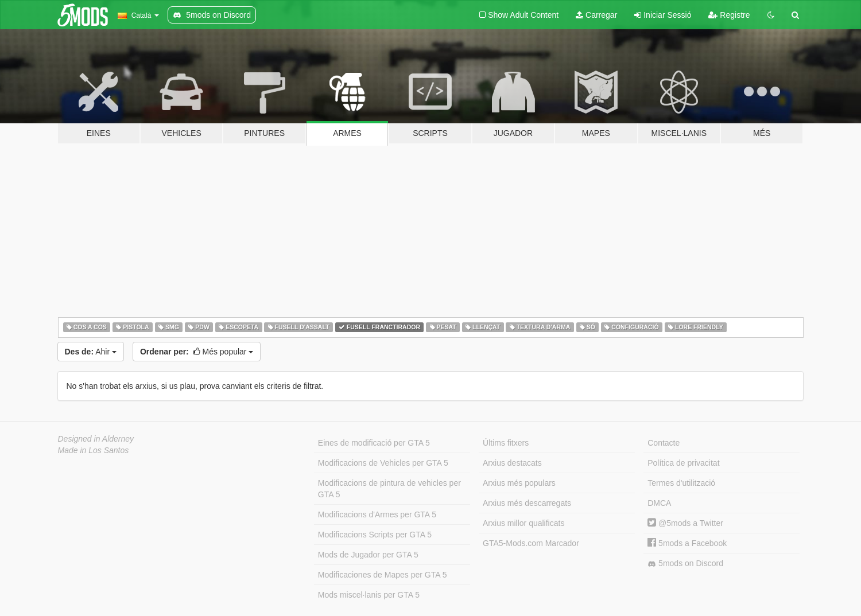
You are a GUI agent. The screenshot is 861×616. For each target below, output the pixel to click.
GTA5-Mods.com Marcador (531, 543)
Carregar (596, 15)
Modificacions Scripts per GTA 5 (375, 535)
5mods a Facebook (687, 543)
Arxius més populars (519, 483)
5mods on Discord (685, 564)
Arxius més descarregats (527, 503)
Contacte (664, 443)
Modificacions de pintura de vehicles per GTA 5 (389, 489)
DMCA (659, 503)
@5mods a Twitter (685, 523)
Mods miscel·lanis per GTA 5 (369, 595)
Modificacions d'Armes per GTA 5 (377, 514)
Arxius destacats (512, 463)
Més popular (197, 352)
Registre (729, 15)
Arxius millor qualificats (523, 523)
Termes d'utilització (681, 483)
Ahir (91, 352)
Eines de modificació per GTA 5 (374, 443)
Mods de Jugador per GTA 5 (368, 555)
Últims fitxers (506, 443)
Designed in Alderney (96, 439)
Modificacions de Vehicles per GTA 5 (383, 463)
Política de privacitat (683, 463)
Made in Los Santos (94, 450)
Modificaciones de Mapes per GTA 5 (383, 575)
